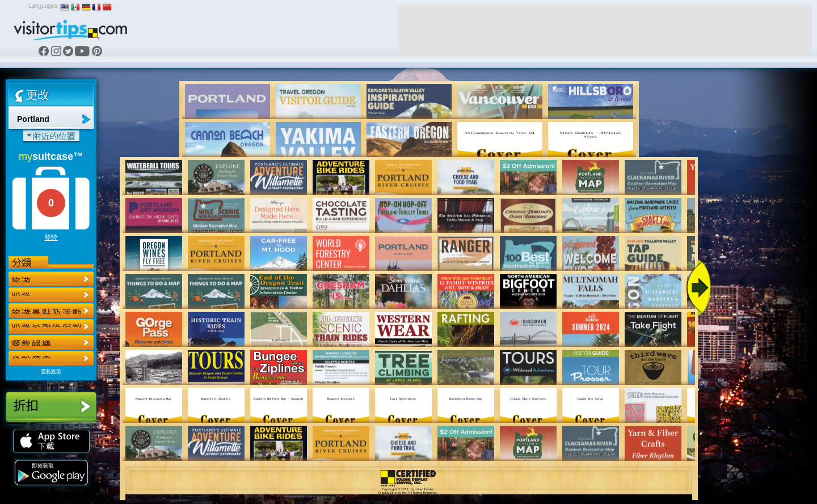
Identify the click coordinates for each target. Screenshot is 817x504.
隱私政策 (51, 371)
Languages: (44, 6)
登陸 (51, 238)
